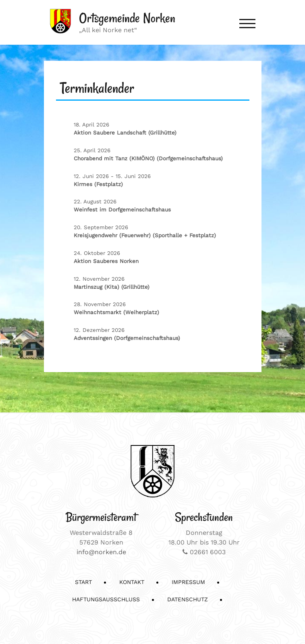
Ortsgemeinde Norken (127, 18)
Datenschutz (188, 599)
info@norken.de (101, 552)
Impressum (188, 582)
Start (83, 582)
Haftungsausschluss (106, 599)
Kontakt (132, 582)
